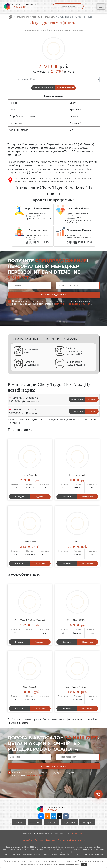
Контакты (19, 822)
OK (84, 864)
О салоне (35, 822)
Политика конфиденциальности (72, 840)
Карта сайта (69, 822)
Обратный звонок (68, 6)
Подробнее (40, 497)
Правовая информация (45, 840)
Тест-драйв (87, 822)
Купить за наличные (43, 88)
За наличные (77, 399)
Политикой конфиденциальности (73, 304)
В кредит (92, 399)
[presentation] (30, 318)
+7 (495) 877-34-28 (77, 833)
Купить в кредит (66, 88)
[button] (10, 398)
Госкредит (52, 822)
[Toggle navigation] (101, 6)
